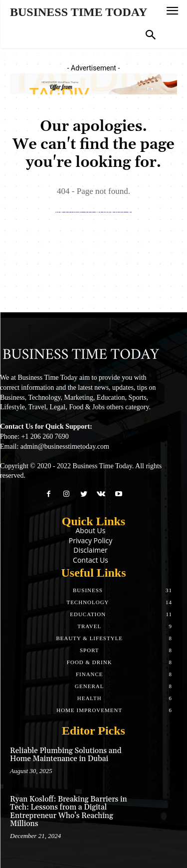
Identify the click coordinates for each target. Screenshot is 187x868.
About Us (91, 530)
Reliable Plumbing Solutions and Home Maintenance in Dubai (66, 755)
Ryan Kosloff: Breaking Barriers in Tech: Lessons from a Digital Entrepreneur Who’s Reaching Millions (69, 812)
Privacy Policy (91, 540)
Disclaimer (90, 550)
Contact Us (91, 560)
